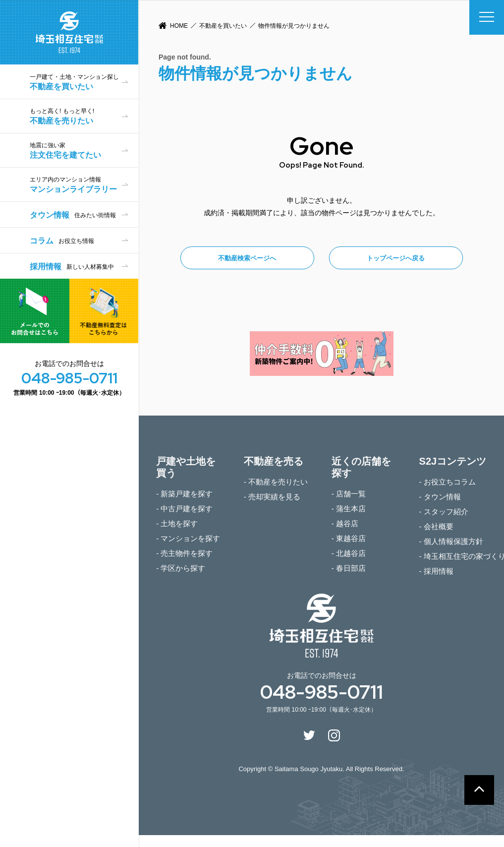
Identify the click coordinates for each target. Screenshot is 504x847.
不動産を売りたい (84, 116)
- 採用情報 (436, 571)
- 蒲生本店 (349, 509)
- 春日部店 (349, 568)
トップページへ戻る (396, 258)
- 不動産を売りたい (276, 482)
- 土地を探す (177, 523)
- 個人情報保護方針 (451, 541)
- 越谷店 (345, 523)
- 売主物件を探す (184, 553)
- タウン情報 (440, 497)
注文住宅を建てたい (84, 151)
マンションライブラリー (84, 185)
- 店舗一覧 (349, 494)
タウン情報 (73, 215)
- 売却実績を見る (272, 497)
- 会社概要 (436, 526)
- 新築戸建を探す (184, 494)
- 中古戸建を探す (184, 509)
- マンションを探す (188, 538)
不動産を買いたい (223, 26)
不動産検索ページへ (247, 258)
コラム (62, 241)
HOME (179, 26)
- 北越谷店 (349, 553)
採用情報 (72, 267)
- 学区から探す (181, 568)
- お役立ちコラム (448, 482)
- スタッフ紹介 (444, 512)
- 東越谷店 (349, 538)
